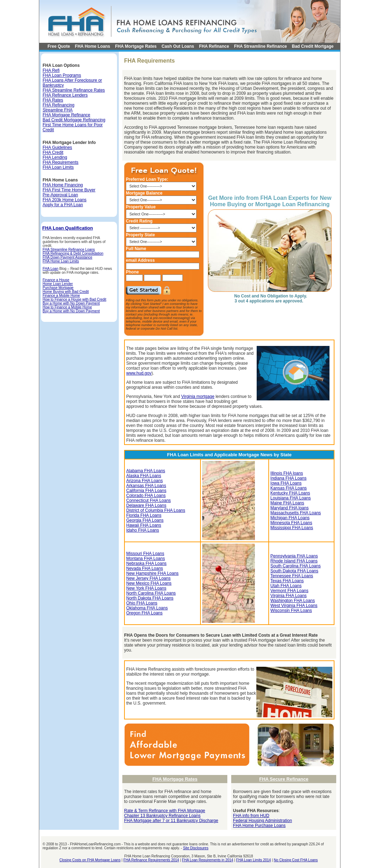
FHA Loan (51, 269)
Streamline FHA (58, 110)
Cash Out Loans (178, 46)
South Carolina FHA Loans (296, 566)
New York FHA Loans (146, 588)
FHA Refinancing (59, 105)
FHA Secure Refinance (284, 779)
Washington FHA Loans (293, 601)
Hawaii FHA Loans (144, 525)
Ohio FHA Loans (142, 603)
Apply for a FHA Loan (63, 205)
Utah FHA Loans (286, 586)
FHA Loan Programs (62, 75)
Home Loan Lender (58, 284)
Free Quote (59, 46)
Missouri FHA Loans (145, 554)
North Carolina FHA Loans (151, 593)
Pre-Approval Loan (60, 195)
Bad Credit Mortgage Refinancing (74, 120)
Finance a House (56, 280)
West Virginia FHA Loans (294, 606)
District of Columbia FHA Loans (156, 510)
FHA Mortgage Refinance (67, 115)
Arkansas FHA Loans (146, 486)
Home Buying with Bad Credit (66, 292)
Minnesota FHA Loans (291, 523)
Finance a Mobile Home (62, 296)
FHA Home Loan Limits (61, 261)
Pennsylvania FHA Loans (294, 556)
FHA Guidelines (57, 147)
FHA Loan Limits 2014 (253, 860)
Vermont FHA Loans (289, 591)
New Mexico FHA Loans (149, 583)
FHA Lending (55, 157)
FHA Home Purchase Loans (259, 826)
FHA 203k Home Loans (65, 200)
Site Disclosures (196, 848)
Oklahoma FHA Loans (147, 608)
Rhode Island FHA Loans (294, 561)
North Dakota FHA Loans (150, 598)
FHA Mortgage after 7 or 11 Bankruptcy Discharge (171, 821)
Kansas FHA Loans (289, 488)
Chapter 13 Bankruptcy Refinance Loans (162, 816)
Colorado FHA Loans (146, 496)
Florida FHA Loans (144, 515)
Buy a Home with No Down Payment (71, 303)
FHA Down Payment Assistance (68, 257)
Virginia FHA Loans (289, 596)
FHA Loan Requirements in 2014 (208, 860)
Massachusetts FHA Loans (296, 513)
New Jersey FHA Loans (148, 578)
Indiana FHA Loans (288, 478)
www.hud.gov (139, 373)
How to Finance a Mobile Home (68, 307)
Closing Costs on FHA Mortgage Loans (90, 860)
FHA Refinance (214, 46)
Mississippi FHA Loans (292, 528)
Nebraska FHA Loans (146, 563)
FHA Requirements (61, 162)
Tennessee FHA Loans (292, 576)
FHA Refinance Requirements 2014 (151, 860)
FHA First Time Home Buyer (69, 190)
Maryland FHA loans (290, 508)
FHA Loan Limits (58, 167)
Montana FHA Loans (145, 559)
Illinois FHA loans (287, 473)
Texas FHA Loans (287, 581)
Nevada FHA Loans (145, 568)
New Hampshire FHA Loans (152, 573)
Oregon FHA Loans (144, 613)
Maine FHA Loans (287, 503)
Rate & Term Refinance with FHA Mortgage (165, 811)
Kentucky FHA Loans (290, 493)
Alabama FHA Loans (146, 471)
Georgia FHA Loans (145, 520)
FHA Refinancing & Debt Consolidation (73, 253)
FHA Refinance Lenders (65, 95)
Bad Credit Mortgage (313, 46)
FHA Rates (53, 100)
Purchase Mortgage (58, 288)
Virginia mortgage (198, 397)
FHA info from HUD (251, 816)
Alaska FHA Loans (144, 476)
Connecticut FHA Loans (148, 500)
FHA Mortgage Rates (136, 46)
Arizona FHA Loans (144, 481)
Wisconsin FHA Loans (291, 611)
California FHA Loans (146, 491)
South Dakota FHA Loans (294, 571)
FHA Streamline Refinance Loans (69, 250)
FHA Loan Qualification (68, 228)
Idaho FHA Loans (143, 530)
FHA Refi (51, 70)
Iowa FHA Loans (286, 483)
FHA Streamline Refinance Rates (74, 90)
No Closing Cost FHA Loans (296, 860)
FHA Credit (53, 152)
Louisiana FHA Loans (291, 498)
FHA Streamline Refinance (261, 46)
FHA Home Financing (63, 185)
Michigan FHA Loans (290, 518)
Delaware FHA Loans (146, 505)
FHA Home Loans (93, 46)
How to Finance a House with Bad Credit (75, 299)
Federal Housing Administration (263, 821)
